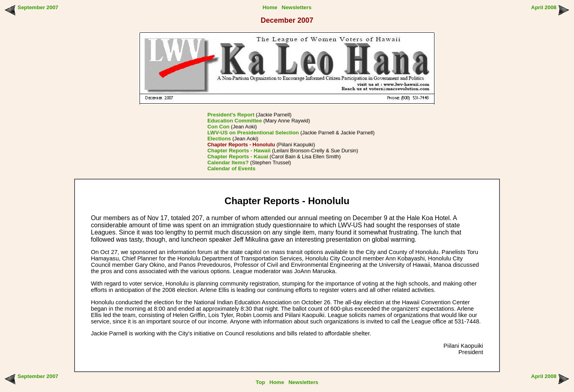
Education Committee (235, 121)
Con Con (218, 127)
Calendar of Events (231, 168)
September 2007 (38, 7)
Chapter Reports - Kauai (238, 157)
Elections (219, 139)
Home (270, 7)
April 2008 (544, 7)
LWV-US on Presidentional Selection (253, 133)
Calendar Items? (228, 163)
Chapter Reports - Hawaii (239, 151)
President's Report (231, 115)
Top (260, 382)
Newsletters (297, 7)
